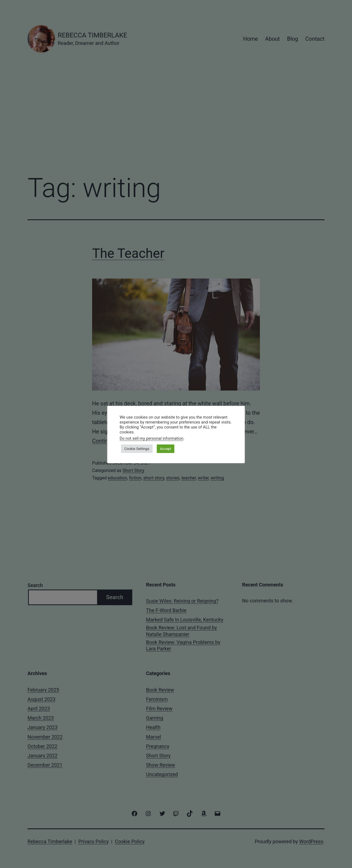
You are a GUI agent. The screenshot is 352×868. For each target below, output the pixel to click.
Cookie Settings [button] (137, 449)
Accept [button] (166, 449)
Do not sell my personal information (152, 438)
